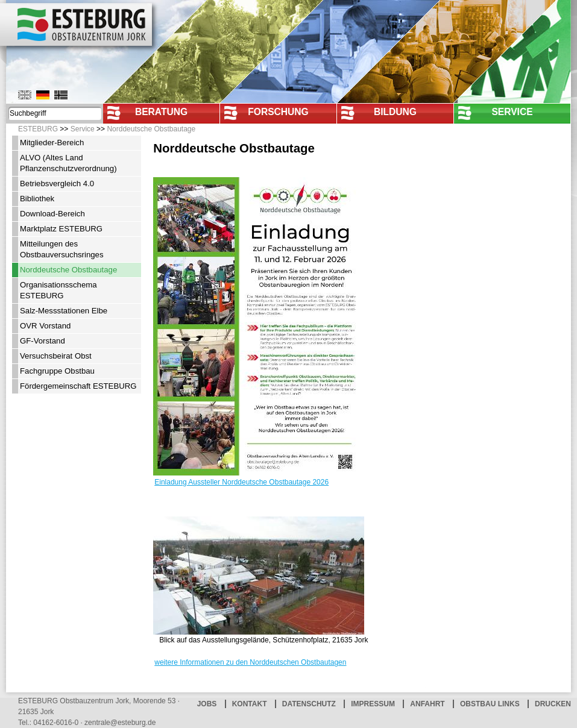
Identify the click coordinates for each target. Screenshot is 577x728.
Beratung (161, 112)
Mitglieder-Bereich (52, 143)
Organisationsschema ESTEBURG (58, 290)
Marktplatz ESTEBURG (61, 229)
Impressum (373, 704)
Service (512, 112)
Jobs (207, 704)
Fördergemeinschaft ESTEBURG (78, 386)
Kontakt (250, 704)
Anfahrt (427, 704)
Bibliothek (37, 199)
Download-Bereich (52, 214)
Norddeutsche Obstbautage (151, 129)
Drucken (553, 704)
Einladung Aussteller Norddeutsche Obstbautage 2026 (241, 482)
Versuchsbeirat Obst (56, 356)
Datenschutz (309, 704)
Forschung (278, 112)
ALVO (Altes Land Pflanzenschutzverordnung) (68, 163)
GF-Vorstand (43, 341)
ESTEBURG (38, 129)
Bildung (395, 112)
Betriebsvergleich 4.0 (57, 184)
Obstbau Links (490, 704)
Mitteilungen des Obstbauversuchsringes (62, 249)
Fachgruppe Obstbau (57, 371)
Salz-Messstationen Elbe (64, 311)
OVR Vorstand (45, 326)
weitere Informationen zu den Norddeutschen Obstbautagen (250, 662)
